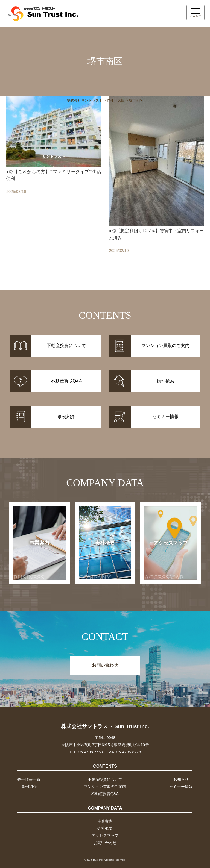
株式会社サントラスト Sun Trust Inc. (105, 726)
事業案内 (31, 560)
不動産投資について (105, 779)
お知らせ (181, 779)
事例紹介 (29, 787)
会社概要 (97, 560)
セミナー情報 (181, 787)
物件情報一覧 (29, 779)
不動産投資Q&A (105, 794)
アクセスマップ (166, 560)
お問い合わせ (105, 665)
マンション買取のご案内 (105, 787)
